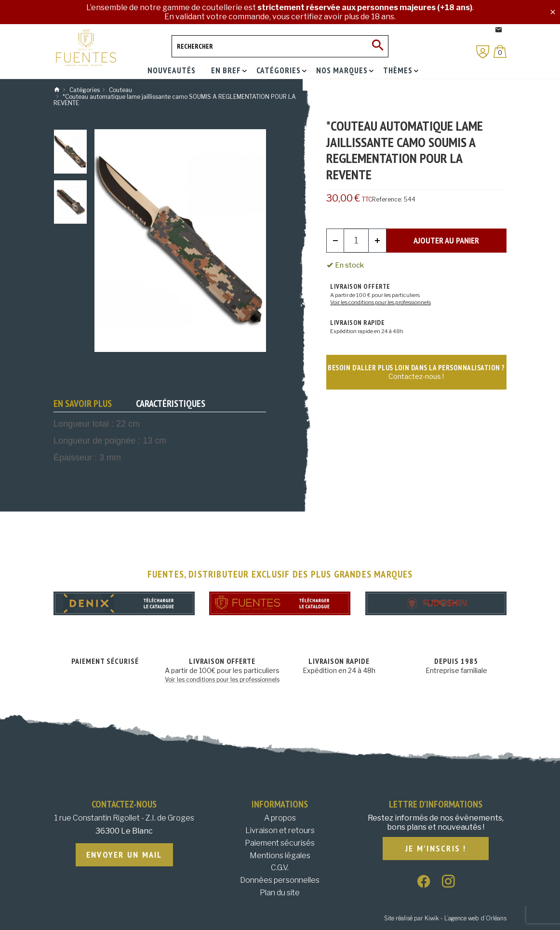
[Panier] (500, 51)
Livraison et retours (280, 830)
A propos (280, 818)
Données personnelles (280, 880)
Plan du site (280, 893)
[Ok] (377, 46)
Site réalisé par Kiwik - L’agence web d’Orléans (445, 918)
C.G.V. (280, 868)
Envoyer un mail (124, 855)
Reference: (387, 199)
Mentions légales (280, 856)
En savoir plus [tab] (83, 404)
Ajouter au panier (446, 240)
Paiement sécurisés (280, 843)
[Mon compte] (483, 52)
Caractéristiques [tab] (171, 404)
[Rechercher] (280, 46)
